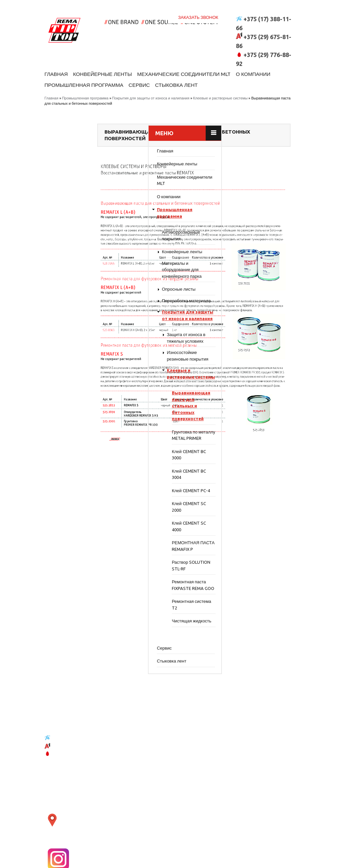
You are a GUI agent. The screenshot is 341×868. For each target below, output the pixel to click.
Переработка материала (90, 303)
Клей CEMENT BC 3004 (92, 496)
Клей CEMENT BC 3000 (92, 477)
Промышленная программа (133, 79)
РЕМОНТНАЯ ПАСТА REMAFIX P (94, 568)
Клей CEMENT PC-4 (94, 512)
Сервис (195, 79)
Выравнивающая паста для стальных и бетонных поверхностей (95, 421)
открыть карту (121, 799)
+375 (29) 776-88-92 (72, 787)
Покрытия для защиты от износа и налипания (151, 94)
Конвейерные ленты (109, 65)
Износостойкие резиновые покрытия (91, 365)
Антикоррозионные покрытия (84, 238)
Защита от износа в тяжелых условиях (90, 347)
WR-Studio (287, 861)
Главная (57, 65)
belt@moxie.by (74, 801)
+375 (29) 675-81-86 (72, 780)
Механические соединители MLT (200, 65)
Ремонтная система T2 (95, 633)
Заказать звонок (198, 6)
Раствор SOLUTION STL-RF (95, 588)
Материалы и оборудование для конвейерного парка (85, 272)
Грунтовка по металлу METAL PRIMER (91, 454)
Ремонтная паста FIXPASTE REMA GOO (92, 610)
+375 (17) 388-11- (70, 771)
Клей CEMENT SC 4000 (92, 549)
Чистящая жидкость (95, 649)
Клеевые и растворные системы (220, 94)
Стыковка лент (237, 79)
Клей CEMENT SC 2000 (92, 529)
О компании (64, 79)
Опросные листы (82, 292)
